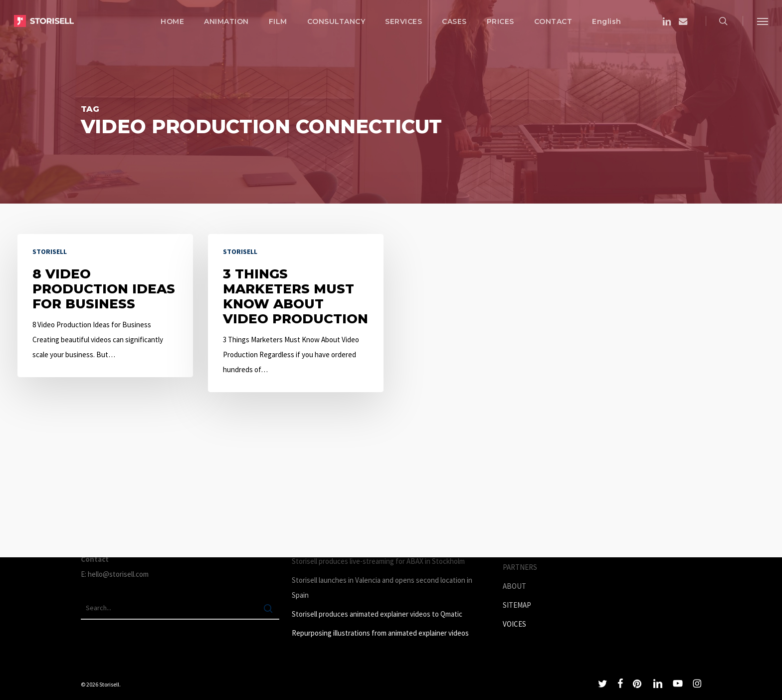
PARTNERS (520, 567)
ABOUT (514, 586)
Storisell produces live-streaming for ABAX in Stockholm (378, 561)
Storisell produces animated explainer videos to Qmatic (377, 614)
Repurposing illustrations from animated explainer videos (380, 633)
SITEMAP (517, 605)
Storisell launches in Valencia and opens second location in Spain (382, 587)
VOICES (514, 624)
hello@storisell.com (118, 574)
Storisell (50, 251)
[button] (763, 21)
